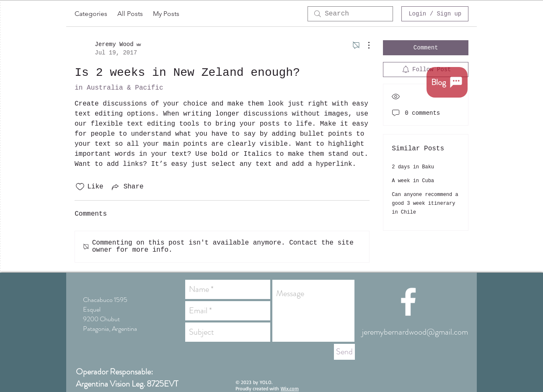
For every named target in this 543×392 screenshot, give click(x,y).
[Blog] (447, 82)
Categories (91, 14)
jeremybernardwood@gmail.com (415, 332)
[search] (350, 14)
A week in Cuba (413, 181)
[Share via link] (127, 187)
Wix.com (290, 388)
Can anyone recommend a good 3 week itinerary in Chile (425, 204)
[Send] (344, 352)
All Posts (130, 14)
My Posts (166, 14)
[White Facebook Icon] (408, 302)
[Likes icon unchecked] (80, 187)
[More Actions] (365, 45)
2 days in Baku (413, 167)
